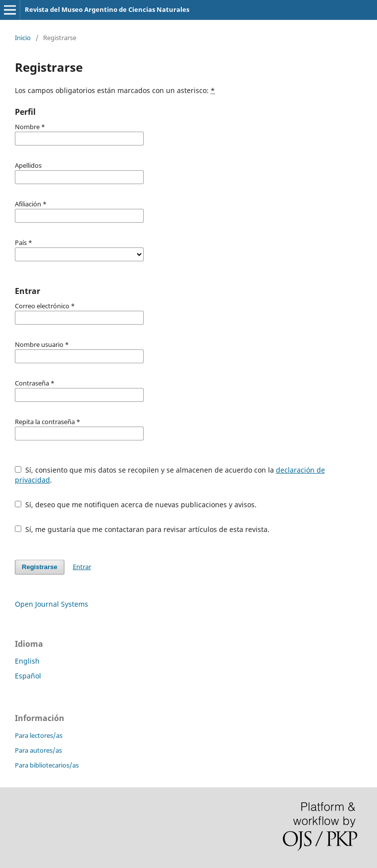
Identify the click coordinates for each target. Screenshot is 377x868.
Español (28, 676)
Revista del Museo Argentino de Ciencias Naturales (107, 9)
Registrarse (40, 567)
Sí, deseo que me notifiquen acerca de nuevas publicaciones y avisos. (136, 505)
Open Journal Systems (52, 604)
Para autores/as (38, 750)
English (27, 661)
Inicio (23, 38)
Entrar (82, 567)
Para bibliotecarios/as (47, 765)
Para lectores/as (39, 735)
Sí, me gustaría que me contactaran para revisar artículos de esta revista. (142, 529)
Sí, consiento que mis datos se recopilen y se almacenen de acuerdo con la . (170, 475)
